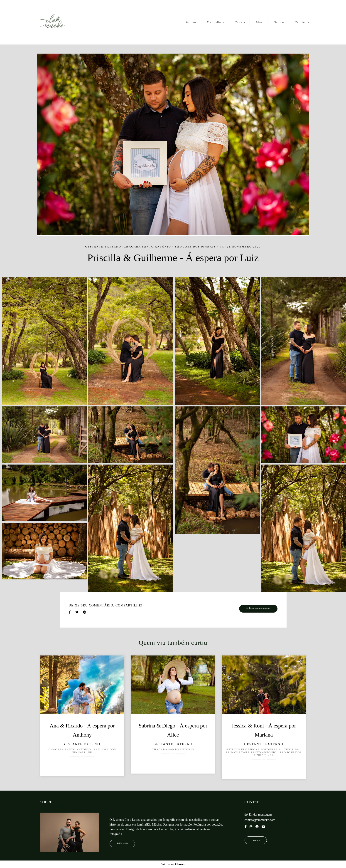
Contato (302, 22)
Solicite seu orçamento (258, 609)
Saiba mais (122, 844)
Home (191, 22)
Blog (260, 22)
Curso (240, 22)
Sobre (279, 22)
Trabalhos (216, 22)
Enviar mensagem (260, 815)
